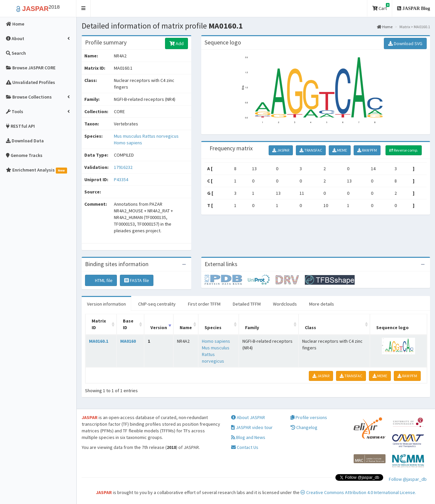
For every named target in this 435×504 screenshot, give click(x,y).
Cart (381, 7)
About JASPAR (248, 417)
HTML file (101, 280)
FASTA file (137, 280)
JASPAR (281, 150)
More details (322, 304)
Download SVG (405, 43)
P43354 (122, 180)
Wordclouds (285, 304)
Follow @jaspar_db (408, 479)
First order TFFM (204, 304)
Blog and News (248, 437)
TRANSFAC (311, 150)
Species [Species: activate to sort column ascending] (213, 327)
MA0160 (128, 341)
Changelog (304, 427)
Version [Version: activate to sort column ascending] (159, 327)
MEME (340, 150)
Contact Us (245, 447)
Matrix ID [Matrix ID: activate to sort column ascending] (99, 324)
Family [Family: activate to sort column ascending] (252, 327)
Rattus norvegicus (161, 136)
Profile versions (309, 417)
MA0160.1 (99, 341)
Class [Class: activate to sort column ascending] (310, 327)
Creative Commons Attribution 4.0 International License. (358, 492)
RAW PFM (367, 150)
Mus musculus (128, 136)
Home (385, 27)
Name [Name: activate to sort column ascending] (186, 327)
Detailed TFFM (247, 304)
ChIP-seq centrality (157, 304)
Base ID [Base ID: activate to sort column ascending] (128, 324)
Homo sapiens (128, 143)
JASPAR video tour (252, 427)
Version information (106, 304)
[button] (84, 8)
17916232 (123, 167)
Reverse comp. (404, 150)
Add (176, 43)
